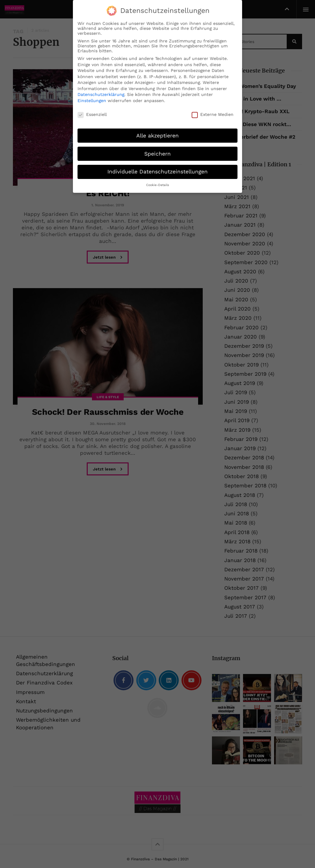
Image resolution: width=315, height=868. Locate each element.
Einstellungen (92, 101)
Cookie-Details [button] (158, 185)
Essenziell (92, 114)
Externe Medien (213, 114)
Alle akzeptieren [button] (157, 135)
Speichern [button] (157, 153)
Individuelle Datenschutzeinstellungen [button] (157, 172)
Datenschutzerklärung (101, 94)
